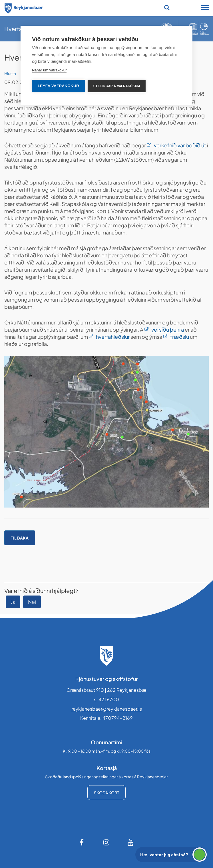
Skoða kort (107, 793)
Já (13, 602)
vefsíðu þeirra (168, 329)
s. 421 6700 (107, 699)
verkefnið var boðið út (180, 145)
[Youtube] (131, 842)
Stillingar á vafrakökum (117, 86)
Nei (32, 602)
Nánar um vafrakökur (49, 70)
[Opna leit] (167, 7)
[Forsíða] (24, 7)
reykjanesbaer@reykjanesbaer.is (107, 709)
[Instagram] (107, 842)
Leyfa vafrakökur (58, 86)
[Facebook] (82, 842)
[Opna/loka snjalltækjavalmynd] (205, 8)
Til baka (20, 538)
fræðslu (180, 337)
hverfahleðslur (113, 337)
